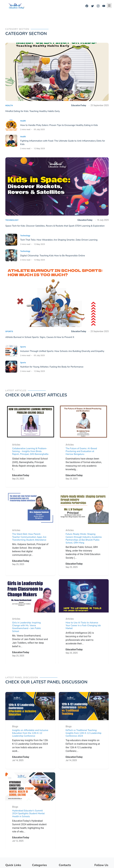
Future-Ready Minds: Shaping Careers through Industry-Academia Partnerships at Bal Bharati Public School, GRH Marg (84, 549)
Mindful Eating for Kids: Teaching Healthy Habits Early (33, 111)
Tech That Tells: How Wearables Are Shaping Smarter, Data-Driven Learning (59, 240)
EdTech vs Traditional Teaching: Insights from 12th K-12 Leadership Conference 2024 (83, 744)
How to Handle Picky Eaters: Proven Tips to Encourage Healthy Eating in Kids (59, 125)
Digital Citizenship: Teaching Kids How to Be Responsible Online (53, 256)
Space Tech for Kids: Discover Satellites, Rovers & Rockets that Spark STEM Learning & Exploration (55, 226)
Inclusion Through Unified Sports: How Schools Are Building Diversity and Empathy (62, 351)
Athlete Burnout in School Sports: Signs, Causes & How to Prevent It (40, 337)
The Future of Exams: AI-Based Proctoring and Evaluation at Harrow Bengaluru (81, 462)
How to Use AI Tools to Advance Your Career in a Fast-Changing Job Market (83, 636)
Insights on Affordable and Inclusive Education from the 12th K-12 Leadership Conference (30, 744)
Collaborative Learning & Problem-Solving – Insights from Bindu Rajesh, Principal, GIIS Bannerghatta (30, 462)
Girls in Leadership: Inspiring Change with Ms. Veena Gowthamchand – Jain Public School (27, 638)
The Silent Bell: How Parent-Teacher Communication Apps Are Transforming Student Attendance (29, 548)
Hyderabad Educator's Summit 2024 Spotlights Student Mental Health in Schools (28, 824)
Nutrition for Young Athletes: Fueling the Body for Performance (52, 367)
